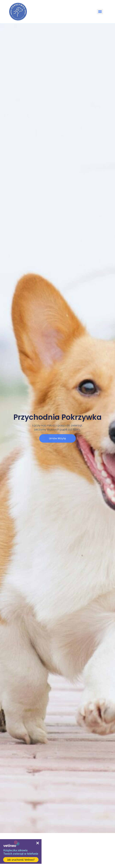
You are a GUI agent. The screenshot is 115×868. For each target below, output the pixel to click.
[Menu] (100, 12)
